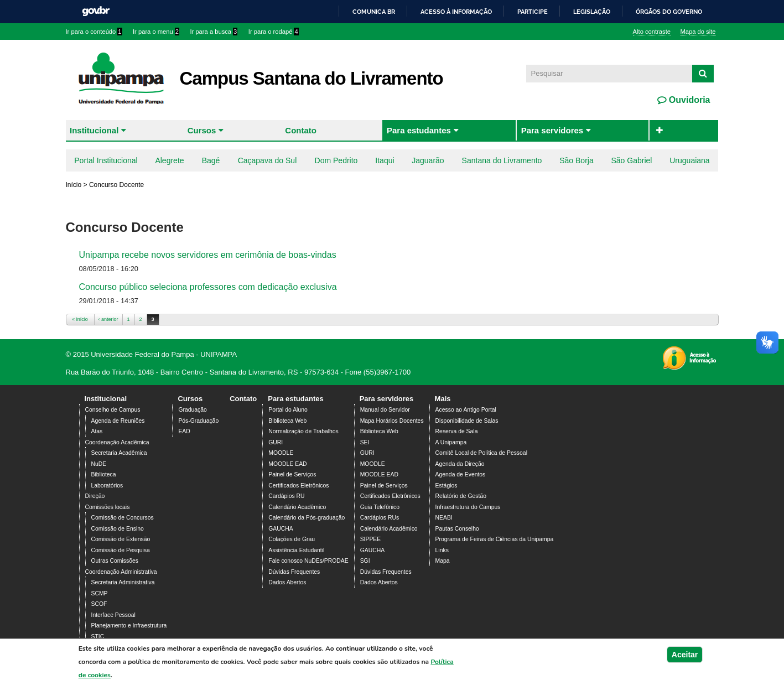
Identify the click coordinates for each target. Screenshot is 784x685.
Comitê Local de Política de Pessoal (481, 453)
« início (80, 319)
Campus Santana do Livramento (311, 78)
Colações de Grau (292, 539)
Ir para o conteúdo (94, 32)
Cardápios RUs (380, 518)
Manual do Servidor (385, 410)
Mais (443, 399)
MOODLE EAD (287, 464)
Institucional (94, 130)
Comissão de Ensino (118, 529)
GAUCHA (281, 529)
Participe (533, 12)
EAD (184, 431)
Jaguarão (428, 160)
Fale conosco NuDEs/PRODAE (308, 561)
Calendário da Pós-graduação (307, 518)
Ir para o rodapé (274, 32)
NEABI (444, 518)
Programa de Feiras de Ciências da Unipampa (495, 539)
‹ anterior (108, 319)
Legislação (592, 12)
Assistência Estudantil (296, 550)
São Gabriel (631, 160)
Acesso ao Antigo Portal (466, 410)
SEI (365, 442)
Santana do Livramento (502, 160)
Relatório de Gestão (461, 496)
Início (74, 185)
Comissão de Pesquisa (121, 550)
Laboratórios (107, 486)
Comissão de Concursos (123, 518)
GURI (276, 442)
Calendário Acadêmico (297, 507)
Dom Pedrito (336, 160)
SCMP (100, 593)
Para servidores (552, 130)
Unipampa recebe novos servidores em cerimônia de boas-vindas (208, 255)
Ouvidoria (688, 100)
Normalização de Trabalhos (303, 431)
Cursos (202, 130)
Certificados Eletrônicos (298, 486)
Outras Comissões (115, 561)
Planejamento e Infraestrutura (129, 626)
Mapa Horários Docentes (392, 421)
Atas (97, 431)
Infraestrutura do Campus (468, 507)
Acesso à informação (456, 12)
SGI (365, 561)
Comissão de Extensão (121, 539)
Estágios (446, 486)
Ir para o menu (156, 32)
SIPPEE (371, 539)
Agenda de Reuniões (118, 421)
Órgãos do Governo (669, 12)
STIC (98, 637)
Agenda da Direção (460, 464)
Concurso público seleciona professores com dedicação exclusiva (208, 287)
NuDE (99, 464)
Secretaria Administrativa (123, 582)
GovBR (96, 11)
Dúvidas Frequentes (294, 572)
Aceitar (685, 657)
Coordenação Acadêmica (117, 442)
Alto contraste (652, 32)
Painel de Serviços (292, 474)
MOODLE (281, 453)
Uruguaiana (689, 160)
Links (442, 550)
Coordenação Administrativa (121, 572)
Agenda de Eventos (461, 474)
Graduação (192, 410)
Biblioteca (104, 474)
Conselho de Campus (113, 410)
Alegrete (169, 160)
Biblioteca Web (287, 421)
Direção (95, 496)
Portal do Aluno (288, 410)
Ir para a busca (214, 32)
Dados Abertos (287, 582)
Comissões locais (108, 507)
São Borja (576, 160)
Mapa (443, 561)
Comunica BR (374, 12)
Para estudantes (419, 130)
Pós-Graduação (198, 421)
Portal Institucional (106, 160)
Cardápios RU (286, 496)
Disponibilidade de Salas (467, 421)
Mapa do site (698, 32)
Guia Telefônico (380, 507)
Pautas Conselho (457, 529)
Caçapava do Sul (268, 160)
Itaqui (385, 160)
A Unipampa (451, 442)
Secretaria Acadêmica (119, 453)
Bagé (211, 160)
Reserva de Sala (457, 431)
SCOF (99, 604)
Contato (301, 130)
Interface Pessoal (113, 615)
